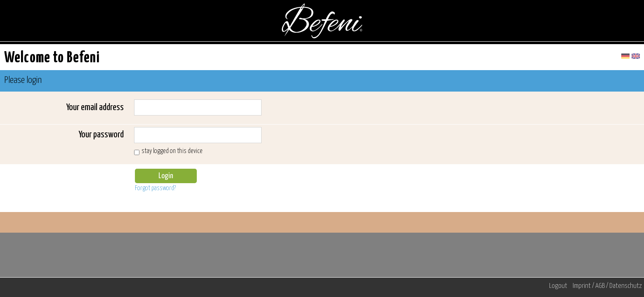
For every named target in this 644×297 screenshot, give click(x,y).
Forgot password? (155, 188)
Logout (558, 286)
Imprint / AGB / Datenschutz (607, 286)
